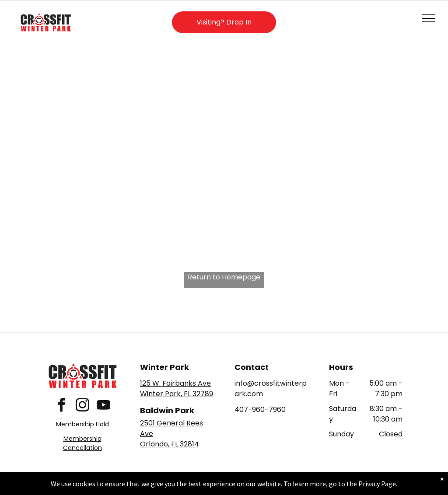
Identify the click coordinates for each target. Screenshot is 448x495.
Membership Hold (82, 424)
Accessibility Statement (242, 487)
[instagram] (82, 406)
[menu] (429, 18)
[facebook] (61, 406)
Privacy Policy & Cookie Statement (170, 487)
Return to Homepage (224, 277)
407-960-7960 (260, 410)
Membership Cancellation (82, 443)
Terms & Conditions (296, 487)
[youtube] (103, 406)
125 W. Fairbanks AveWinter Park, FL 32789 (177, 389)
